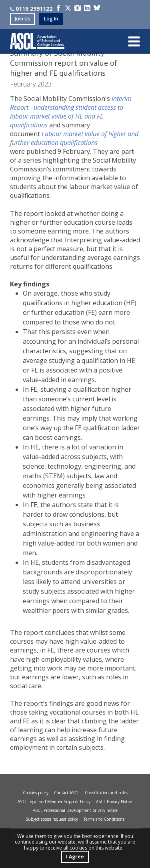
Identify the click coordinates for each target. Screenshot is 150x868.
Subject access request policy (52, 819)
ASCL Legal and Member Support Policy (54, 802)
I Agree (75, 857)
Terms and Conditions (104, 819)
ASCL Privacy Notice (114, 802)
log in (51, 19)
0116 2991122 (31, 9)
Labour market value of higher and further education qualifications (74, 138)
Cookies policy (36, 793)
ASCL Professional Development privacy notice (75, 810)
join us (22, 19)
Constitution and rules (106, 793)
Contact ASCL (67, 793)
